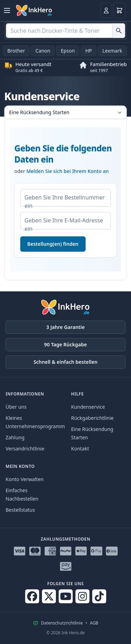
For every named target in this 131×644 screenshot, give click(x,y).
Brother (16, 51)
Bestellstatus (20, 510)
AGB (94, 623)
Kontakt (80, 449)
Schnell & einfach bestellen (65, 362)
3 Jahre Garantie (66, 327)
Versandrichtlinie (25, 449)
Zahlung (15, 437)
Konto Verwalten (25, 479)
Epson (68, 51)
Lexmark (112, 51)
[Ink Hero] (34, 10)
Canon (43, 51)
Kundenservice (88, 407)
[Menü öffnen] (7, 10)
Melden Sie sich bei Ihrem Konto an (67, 171)
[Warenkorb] (119, 10)
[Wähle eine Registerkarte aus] (65, 112)
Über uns (16, 407)
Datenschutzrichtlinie (62, 623)
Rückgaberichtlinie (93, 418)
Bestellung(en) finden (53, 244)
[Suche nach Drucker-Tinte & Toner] (119, 31)
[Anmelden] (106, 10)
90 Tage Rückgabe (65, 344)
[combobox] (65, 31)
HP (89, 51)
